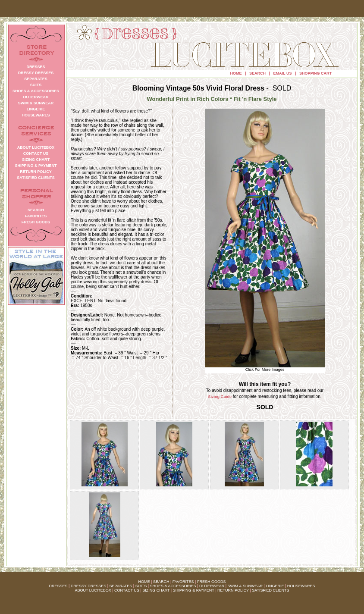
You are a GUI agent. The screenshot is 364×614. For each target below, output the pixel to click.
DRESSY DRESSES (88, 586)
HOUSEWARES (301, 586)
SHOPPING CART (315, 73)
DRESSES (58, 586)
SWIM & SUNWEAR (245, 586)
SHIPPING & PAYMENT (194, 590)
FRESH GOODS (212, 582)
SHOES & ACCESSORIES (173, 586)
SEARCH (257, 73)
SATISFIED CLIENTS (270, 590)
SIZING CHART (156, 590)
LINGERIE (275, 586)
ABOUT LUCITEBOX (93, 590)
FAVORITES (183, 582)
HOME (236, 73)
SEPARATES (121, 586)
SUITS (141, 586)
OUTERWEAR (212, 586)
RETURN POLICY (233, 590)
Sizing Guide (220, 397)
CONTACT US (127, 590)
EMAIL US (283, 73)
